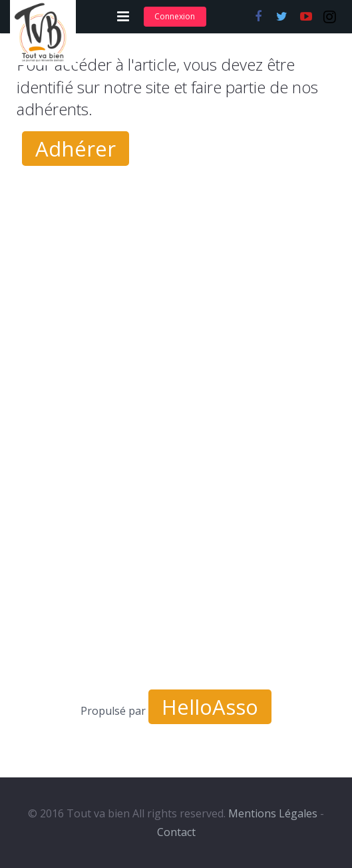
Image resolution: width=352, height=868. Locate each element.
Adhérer (76, 149)
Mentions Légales (273, 813)
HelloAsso (210, 707)
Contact (176, 832)
